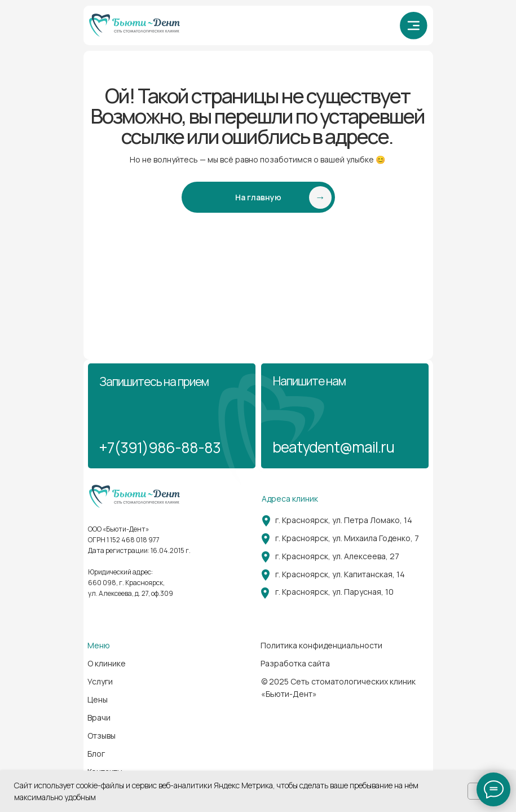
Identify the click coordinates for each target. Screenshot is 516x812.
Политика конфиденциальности (321, 645)
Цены (98, 699)
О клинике (107, 663)
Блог (96, 754)
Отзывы (102, 736)
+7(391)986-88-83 (160, 447)
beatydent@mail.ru (333, 447)
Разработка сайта (295, 663)
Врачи (99, 717)
